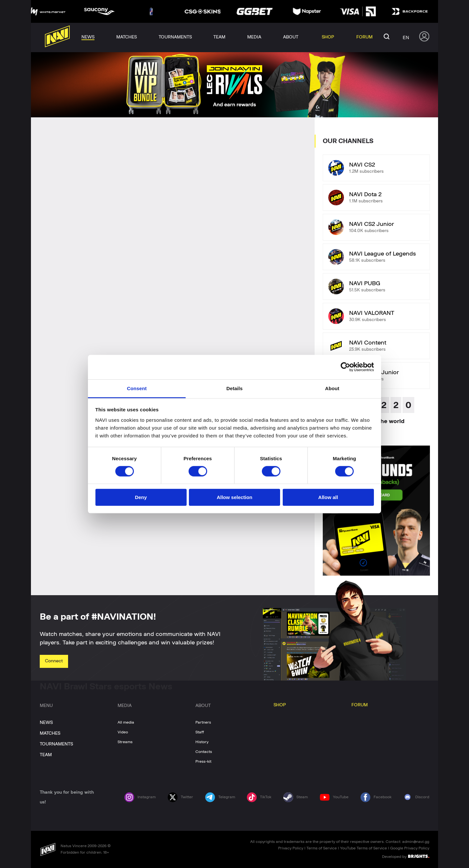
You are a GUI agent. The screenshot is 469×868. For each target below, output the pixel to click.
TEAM (46, 755)
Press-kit (203, 761)
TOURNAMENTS (56, 744)
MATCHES (50, 733)
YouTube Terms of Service (363, 848)
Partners (203, 722)
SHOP (280, 705)
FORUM (360, 705)
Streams (125, 742)
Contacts (204, 752)
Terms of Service (322, 848)
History (202, 742)
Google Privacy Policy (410, 848)
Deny (141, 497)
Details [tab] (234, 388)
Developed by (406, 856)
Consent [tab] (137, 388)
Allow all (328, 497)
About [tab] (332, 388)
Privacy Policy (291, 848)
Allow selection (234, 497)
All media (126, 722)
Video (123, 732)
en (406, 37)
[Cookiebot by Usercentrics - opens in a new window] (345, 367)
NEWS (46, 723)
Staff (200, 732)
